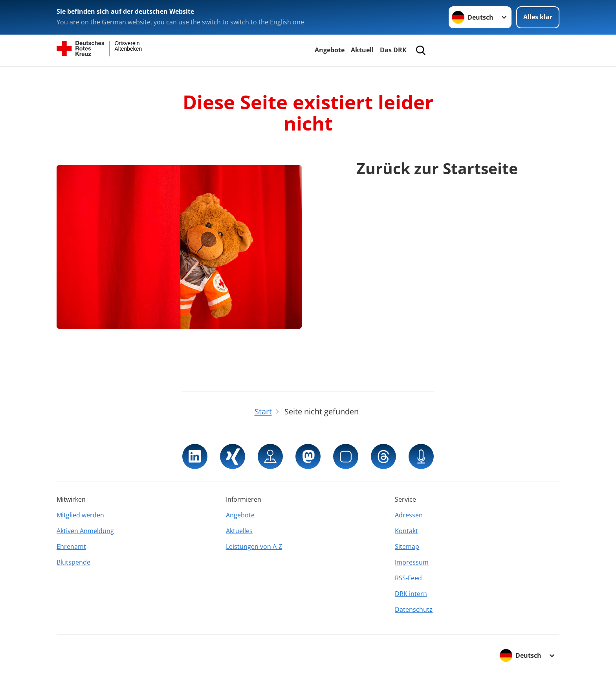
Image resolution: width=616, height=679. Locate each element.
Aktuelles (239, 531)
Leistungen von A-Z (254, 547)
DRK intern (411, 594)
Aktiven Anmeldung (85, 531)
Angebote (330, 50)
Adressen (409, 515)
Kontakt (406, 531)
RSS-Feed (408, 578)
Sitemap (407, 547)
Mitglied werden (80, 515)
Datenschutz (414, 609)
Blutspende (73, 562)
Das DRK (393, 50)
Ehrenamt (71, 547)
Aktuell (362, 50)
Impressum (412, 562)
